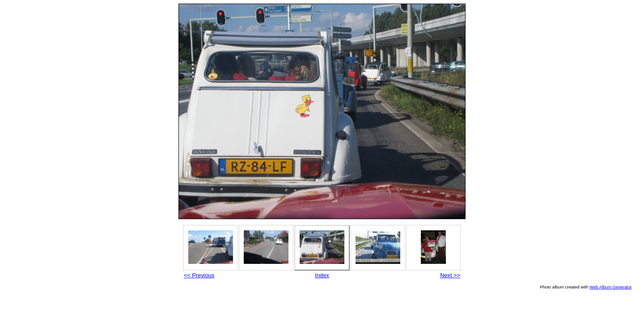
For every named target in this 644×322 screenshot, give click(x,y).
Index (322, 275)
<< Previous (199, 275)
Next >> (450, 275)
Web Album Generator (611, 287)
